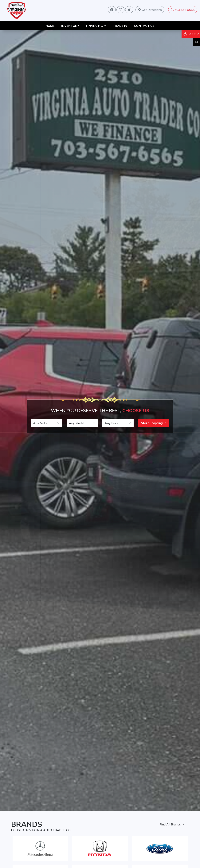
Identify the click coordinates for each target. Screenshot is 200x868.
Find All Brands (172, 824)
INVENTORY (70, 26)
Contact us (144, 26)
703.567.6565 (183, 10)
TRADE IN (120, 26)
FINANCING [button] (95, 26)
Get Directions (150, 10)
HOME (50, 26)
